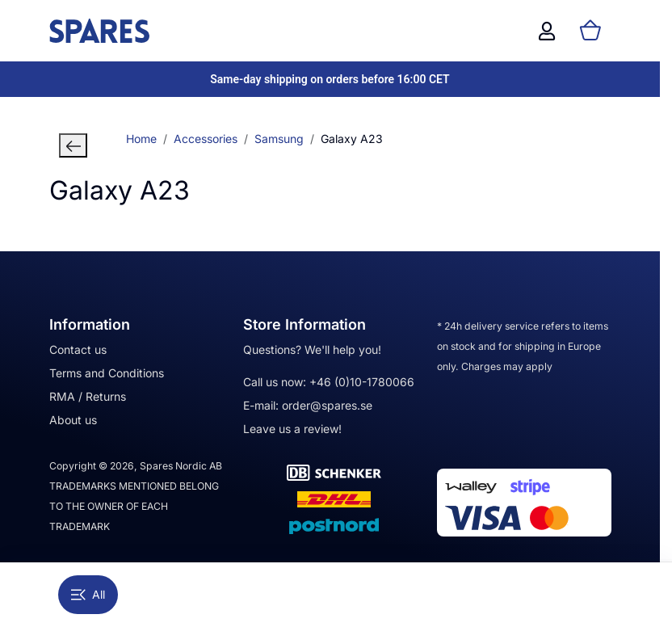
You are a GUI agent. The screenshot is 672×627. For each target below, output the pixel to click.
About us (73, 420)
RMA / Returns (88, 396)
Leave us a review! (292, 429)
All (88, 594)
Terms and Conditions (107, 373)
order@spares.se (327, 405)
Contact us (78, 349)
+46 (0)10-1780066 (362, 382)
